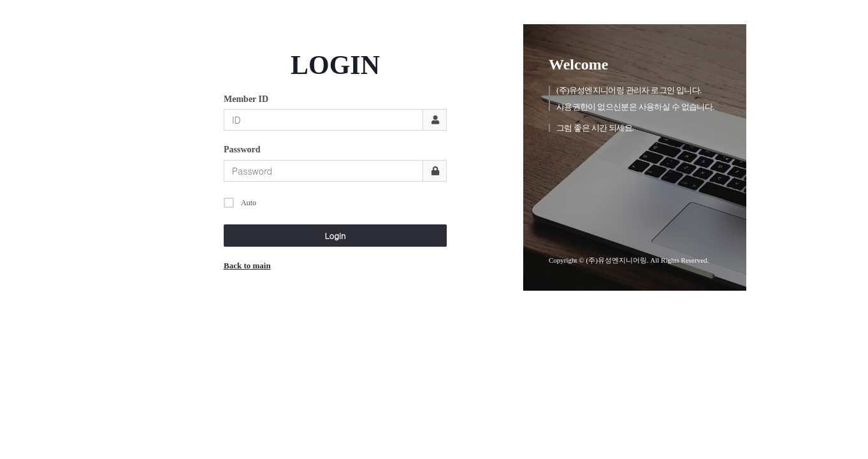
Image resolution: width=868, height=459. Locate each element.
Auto (240, 201)
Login (336, 236)
